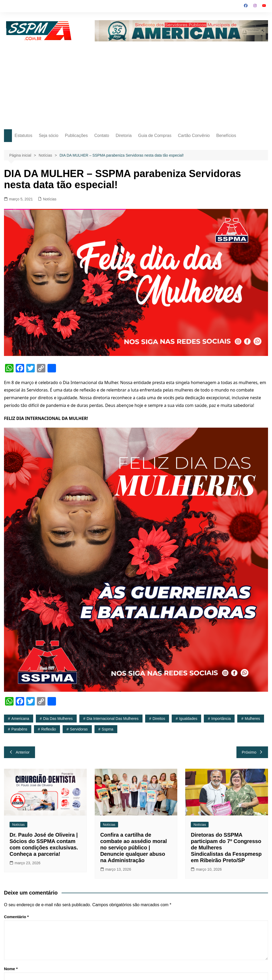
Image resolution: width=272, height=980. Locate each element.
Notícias (50, 199)
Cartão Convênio (194, 136)
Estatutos (23, 136)
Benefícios (226, 136)
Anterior (20, 752)
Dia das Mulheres (58, 719)
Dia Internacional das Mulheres (113, 719)
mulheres (252, 719)
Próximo (252, 752)
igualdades (188, 719)
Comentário (16, 917)
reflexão (49, 729)
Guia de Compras (155, 136)
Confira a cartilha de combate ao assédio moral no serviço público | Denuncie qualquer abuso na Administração (134, 848)
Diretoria (124, 136)
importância (221, 719)
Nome (11, 969)
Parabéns (19, 729)
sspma (107, 729)
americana (20, 719)
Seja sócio (49, 136)
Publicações (76, 136)
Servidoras (79, 729)
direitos (159, 719)
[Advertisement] (136, 81)
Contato (102, 136)
